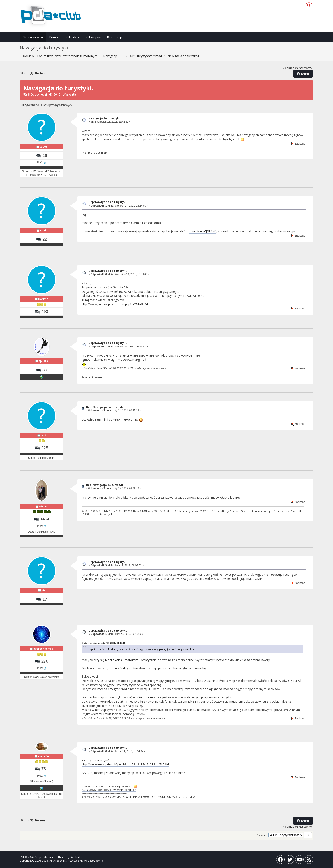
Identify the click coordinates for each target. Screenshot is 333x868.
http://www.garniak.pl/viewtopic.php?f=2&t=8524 (115, 304)
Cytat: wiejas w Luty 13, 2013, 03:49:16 (104, 643)
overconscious (43, 649)
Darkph (43, 299)
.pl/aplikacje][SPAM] (203, 231)
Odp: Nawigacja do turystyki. (108, 202)
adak (43, 230)
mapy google (165, 681)
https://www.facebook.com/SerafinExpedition (109, 790)
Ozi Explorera (147, 697)
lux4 (43, 435)
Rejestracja (115, 37)
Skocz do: (262, 835)
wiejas (43, 506)
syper (43, 147)
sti (43, 590)
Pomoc (54, 37)
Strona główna (33, 37)
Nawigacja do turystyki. (104, 118)
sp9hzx (43, 361)
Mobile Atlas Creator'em (122, 660)
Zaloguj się (93, 37)
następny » (306, 68)
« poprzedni (291, 68)
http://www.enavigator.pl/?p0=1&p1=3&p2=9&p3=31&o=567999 (126, 764)
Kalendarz (72, 37)
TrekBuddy (121, 668)
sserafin (43, 756)
